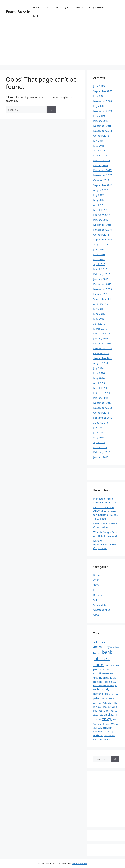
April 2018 (99, 151)
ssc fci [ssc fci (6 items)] (100, 728)
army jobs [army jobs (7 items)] (114, 647)
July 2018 (99, 141)
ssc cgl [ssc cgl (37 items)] (107, 719)
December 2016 (102, 225)
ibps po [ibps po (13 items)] (108, 682)
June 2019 (99, 116)
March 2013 (100, 447)
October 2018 (101, 136)
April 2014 (99, 383)
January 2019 (101, 121)
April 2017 (99, 205)
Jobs (67, 7)
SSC (47, 7)
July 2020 (99, 106)
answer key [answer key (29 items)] (101, 647)
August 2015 (101, 304)
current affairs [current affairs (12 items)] (105, 670)
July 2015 (99, 309)
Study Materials (97, 7)
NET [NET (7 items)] (101, 707)
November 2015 (103, 289)
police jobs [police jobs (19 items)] (110, 707)
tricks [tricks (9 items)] (96, 739)
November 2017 (103, 175)
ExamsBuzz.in (18, 12)
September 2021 (103, 91)
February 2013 (102, 452)
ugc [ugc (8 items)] (101, 739)
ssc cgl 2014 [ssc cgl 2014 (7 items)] (110, 724)
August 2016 (101, 244)
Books (36, 16)
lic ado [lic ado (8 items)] (108, 703)
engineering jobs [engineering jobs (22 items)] (105, 678)
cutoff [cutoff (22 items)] (97, 673)
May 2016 (99, 259)
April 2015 (99, 324)
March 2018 (100, 155)
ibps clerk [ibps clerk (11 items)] (98, 682)
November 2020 (103, 101)
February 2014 (102, 393)
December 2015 (102, 284)
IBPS (57, 7)
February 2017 (102, 215)
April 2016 (99, 264)
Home (36, 7)
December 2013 (102, 403)
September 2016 (103, 240)
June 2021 (99, 96)
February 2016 (102, 274)
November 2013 (103, 408)
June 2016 (99, 254)
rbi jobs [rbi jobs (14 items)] (110, 711)
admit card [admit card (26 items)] (101, 642)
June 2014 (99, 373)
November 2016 (103, 230)
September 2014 (103, 358)
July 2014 (99, 368)
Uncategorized (102, 610)
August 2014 (101, 363)
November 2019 (103, 111)
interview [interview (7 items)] (104, 699)
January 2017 (101, 220)
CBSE (96, 580)
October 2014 (101, 353)
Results (79, 7)
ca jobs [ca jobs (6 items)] (112, 665)
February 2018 (102, 160)
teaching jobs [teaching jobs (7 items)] (110, 736)
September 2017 (103, 185)
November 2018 (103, 131)
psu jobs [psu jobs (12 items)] (98, 711)
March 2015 (100, 329)
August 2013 (101, 423)
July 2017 (99, 195)
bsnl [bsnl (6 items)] (106, 665)
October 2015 (101, 294)
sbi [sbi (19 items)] (108, 714)
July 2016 (99, 249)
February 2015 (102, 334)
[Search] (51, 110)
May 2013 (99, 437)
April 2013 (99, 442)
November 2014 (103, 348)
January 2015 (101, 338)
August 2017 (101, 190)
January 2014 (101, 398)
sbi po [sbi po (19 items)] (97, 719)
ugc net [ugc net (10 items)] (107, 739)
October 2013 (101, 413)
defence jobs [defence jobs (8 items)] (107, 674)
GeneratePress (80, 863)
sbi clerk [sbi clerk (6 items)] (114, 715)
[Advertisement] (63, 45)
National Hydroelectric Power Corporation (105, 545)
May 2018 (99, 146)
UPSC (96, 615)
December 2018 (102, 126)
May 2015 (99, 319)
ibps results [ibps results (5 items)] (108, 686)
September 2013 (103, 418)
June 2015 (99, 314)
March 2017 (100, 210)
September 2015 (103, 299)
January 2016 (101, 279)
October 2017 (101, 180)
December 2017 (102, 170)
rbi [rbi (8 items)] (104, 711)
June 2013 (99, 432)
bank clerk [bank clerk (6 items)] (97, 653)
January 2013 (101, 457)
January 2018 (101, 165)
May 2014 (99, 378)
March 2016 (100, 269)
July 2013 (99, 428)
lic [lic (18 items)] (103, 703)
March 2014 (100, 388)
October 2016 (101, 235)
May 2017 (99, 200)
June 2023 (99, 86)
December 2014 (102, 343)
